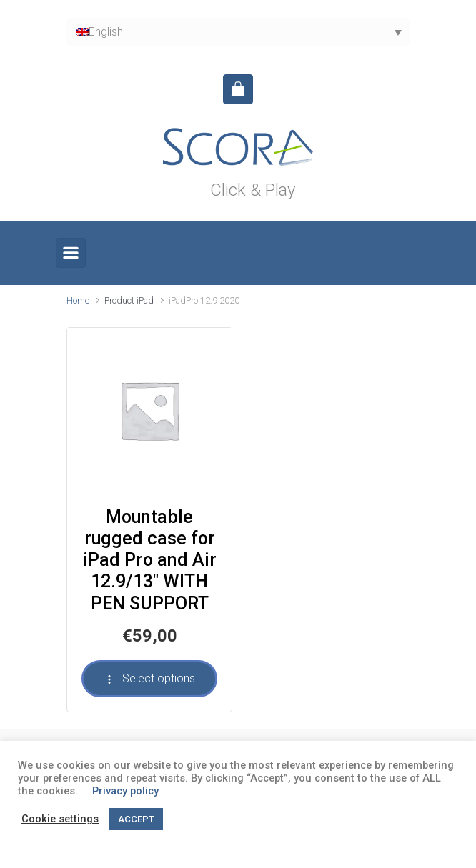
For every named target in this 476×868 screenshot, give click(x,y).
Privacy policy (125, 791)
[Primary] (71, 253)
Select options (149, 678)
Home (78, 300)
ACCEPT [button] (136, 819)
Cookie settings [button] (60, 819)
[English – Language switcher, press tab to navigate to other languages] (238, 32)
